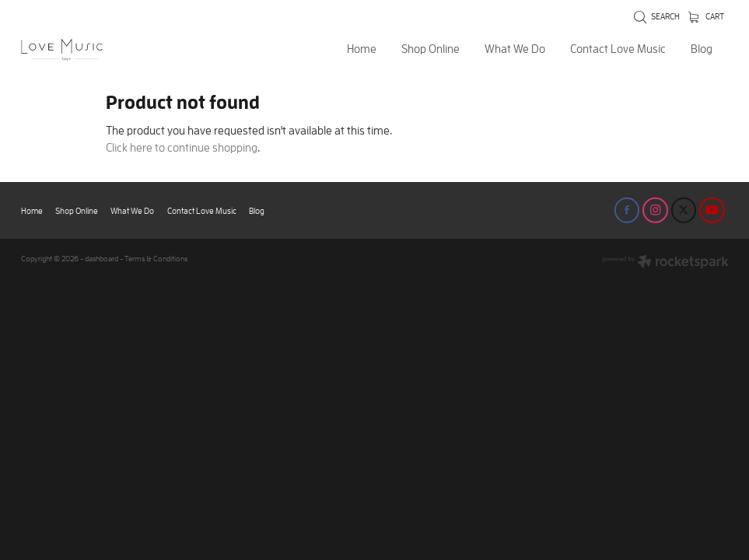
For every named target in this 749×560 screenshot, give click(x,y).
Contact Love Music (618, 49)
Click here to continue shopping (182, 147)
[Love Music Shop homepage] (92, 50)
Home (362, 49)
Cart (706, 16)
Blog (702, 49)
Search (657, 16)
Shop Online (430, 49)
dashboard (101, 259)
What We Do (515, 49)
